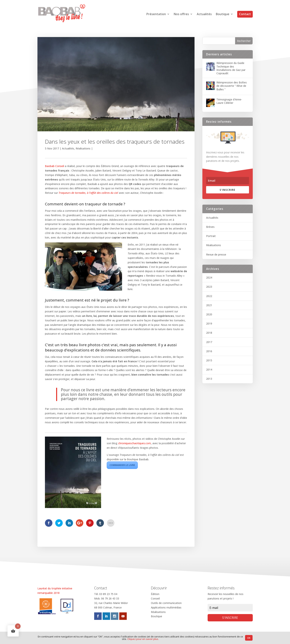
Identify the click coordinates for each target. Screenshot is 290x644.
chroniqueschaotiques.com (135, 443)
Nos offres (181, 14)
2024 (209, 277)
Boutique (223, 14)
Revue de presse (216, 254)
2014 (209, 370)
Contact (245, 14)
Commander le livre (122, 465)
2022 (209, 296)
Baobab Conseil (54, 166)
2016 (209, 351)
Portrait (211, 236)
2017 (209, 342)
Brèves (210, 227)
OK (249, 638)
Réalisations (83, 148)
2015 (209, 360)
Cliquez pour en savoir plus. (143, 639)
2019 (209, 323)
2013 (209, 379)
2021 (209, 305)
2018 (209, 333)
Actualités (204, 14)
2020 (209, 314)
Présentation (156, 14)
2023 (209, 287)
